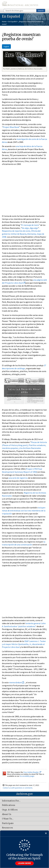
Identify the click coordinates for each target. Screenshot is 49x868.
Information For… (11, 801)
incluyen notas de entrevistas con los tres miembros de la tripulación (24, 511)
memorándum (15, 682)
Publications (9, 805)
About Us (7, 814)
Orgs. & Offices (10, 810)
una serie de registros (18, 478)
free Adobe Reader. (32, 772)
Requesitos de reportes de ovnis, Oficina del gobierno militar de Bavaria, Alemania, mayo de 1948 (23, 234)
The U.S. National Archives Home (20, 4)
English (6, 46)
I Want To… (8, 819)
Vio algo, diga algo (30, 228)
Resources (7, 828)
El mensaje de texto (30, 225)
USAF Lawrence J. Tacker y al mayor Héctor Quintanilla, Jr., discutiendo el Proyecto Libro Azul (24, 644)
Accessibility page (27, 776)
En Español (13, 21)
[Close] (46, 833)
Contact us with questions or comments (18, 788)
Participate (8, 823)
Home (4, 21)
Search (41, 11)
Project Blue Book (11, 127)
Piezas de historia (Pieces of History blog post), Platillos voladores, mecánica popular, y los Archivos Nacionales (24, 445)
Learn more (25, 863)
